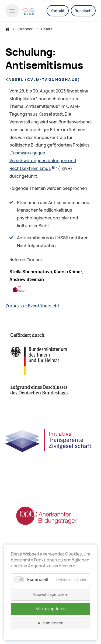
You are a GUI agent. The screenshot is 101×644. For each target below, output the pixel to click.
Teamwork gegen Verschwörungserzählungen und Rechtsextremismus (43, 161)
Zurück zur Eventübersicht (32, 306)
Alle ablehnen (51, 623)
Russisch (83, 11)
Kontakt (58, 11)
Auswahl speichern (50, 595)
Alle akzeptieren (51, 609)
